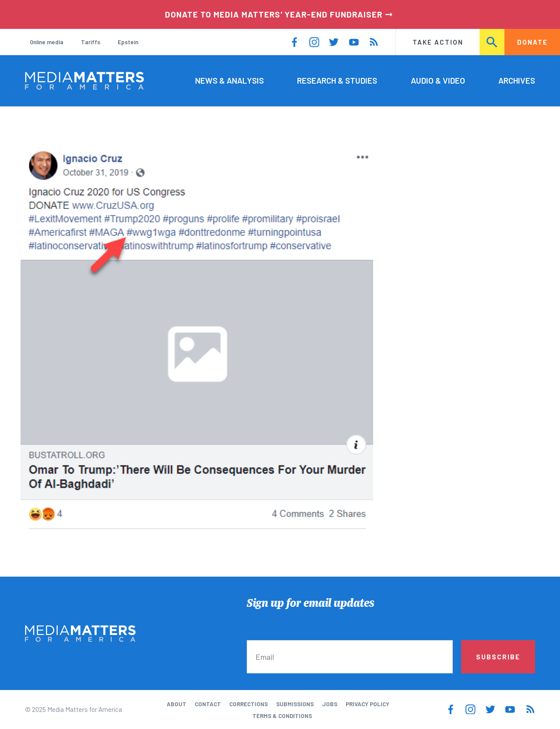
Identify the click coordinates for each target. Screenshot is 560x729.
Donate (532, 42)
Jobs (330, 704)
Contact (208, 704)
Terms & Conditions (282, 716)
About (177, 704)
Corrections (248, 704)
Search (492, 42)
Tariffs (91, 42)
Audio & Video (438, 80)
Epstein (128, 42)
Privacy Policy (367, 704)
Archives (517, 80)
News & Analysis (229, 80)
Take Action (438, 42)
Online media (47, 42)
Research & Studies (337, 80)
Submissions (295, 704)
